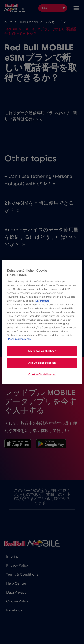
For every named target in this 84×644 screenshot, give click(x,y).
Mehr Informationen (19, 339)
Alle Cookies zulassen (42, 363)
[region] (42, 322)
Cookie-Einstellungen (42, 374)
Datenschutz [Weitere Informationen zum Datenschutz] (42, 301)
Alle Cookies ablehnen (42, 351)
